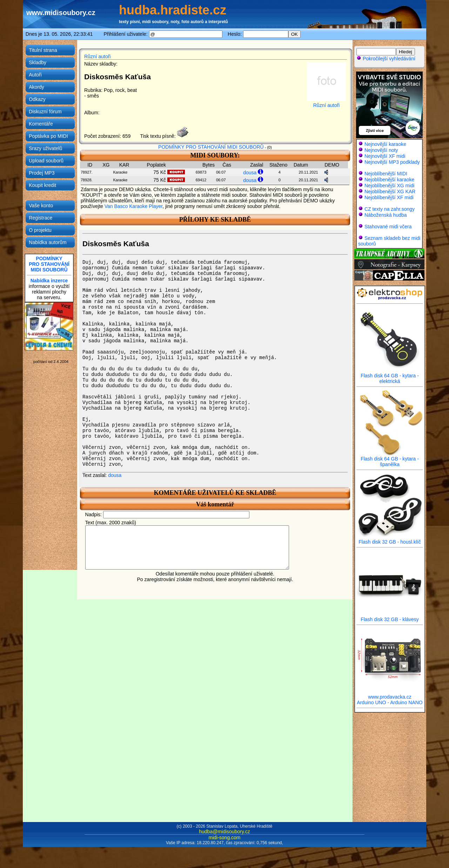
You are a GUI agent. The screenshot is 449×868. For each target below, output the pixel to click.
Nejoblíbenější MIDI (386, 174)
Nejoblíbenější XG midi (389, 186)
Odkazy (37, 99)
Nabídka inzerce (49, 281)
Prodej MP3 (42, 173)
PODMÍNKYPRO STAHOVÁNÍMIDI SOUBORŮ (49, 264)
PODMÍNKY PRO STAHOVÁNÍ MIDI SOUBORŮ (211, 147)
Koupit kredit (42, 185)
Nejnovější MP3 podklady (392, 162)
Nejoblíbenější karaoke (389, 180)
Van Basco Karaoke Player (134, 206)
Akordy (36, 87)
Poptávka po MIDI (48, 136)
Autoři (35, 75)
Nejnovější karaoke (385, 144)
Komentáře (41, 124)
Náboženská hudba (386, 215)
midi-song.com (224, 837)
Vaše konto (41, 206)
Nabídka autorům (48, 242)
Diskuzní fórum (45, 112)
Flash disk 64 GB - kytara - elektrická (390, 376)
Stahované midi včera (388, 227)
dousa (250, 173)
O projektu (40, 230)
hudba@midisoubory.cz (224, 832)
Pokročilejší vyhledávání (386, 59)
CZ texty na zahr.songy (390, 209)
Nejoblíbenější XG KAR (390, 191)
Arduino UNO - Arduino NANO (390, 702)
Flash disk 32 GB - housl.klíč (390, 540)
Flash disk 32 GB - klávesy (390, 617)
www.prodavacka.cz (390, 695)
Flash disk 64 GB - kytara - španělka (390, 459)
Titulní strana (43, 50)
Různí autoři (97, 56)
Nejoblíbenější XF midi (389, 197)
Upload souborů (46, 161)
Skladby (38, 62)
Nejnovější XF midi (385, 156)
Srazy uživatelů (45, 148)
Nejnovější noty (381, 150)
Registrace (41, 218)
